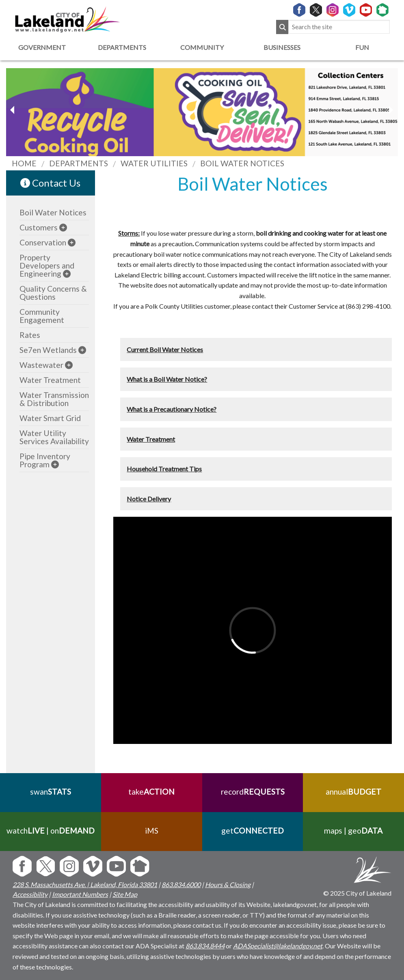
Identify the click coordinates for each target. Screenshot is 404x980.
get (253, 831)
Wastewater (41, 365)
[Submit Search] (282, 27)
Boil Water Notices (53, 212)
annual (353, 792)
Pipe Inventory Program (45, 460)
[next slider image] (13, 110)
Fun (362, 47)
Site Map (125, 894)
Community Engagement (42, 316)
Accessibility (30, 894)
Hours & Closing (228, 884)
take (151, 792)
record (252, 792)
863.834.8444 (205, 946)
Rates (30, 335)
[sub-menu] (63, 227)
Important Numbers (80, 894)
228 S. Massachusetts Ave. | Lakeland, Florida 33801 (85, 884)
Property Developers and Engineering (47, 265)
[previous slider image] (391, 110)
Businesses (282, 47)
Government (42, 47)
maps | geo (354, 831)
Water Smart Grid (50, 418)
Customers (39, 227)
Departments (122, 47)
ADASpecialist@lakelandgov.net (278, 946)
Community (202, 47)
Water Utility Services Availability (54, 437)
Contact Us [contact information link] (50, 183)
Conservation (43, 242)
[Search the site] (339, 27)
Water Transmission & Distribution (54, 399)
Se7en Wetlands (48, 350)
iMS (152, 831)
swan (51, 792)
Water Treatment (50, 380)
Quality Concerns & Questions (53, 293)
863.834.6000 (181, 884)
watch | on (51, 831)
